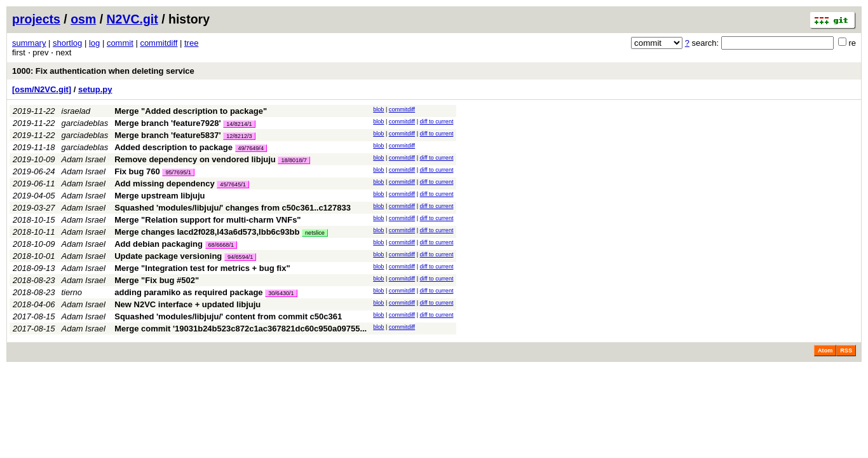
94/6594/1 (240, 257)
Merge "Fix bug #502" (157, 280)
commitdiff (159, 43)
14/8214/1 (239, 124)
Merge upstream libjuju (159, 196)
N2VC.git (132, 19)
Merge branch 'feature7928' (167, 123)
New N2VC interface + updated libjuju (187, 304)
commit (120, 43)
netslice (315, 233)
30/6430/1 (281, 293)
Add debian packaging (159, 244)
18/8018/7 (294, 160)
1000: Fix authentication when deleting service (103, 71)
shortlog (67, 43)
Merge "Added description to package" (191, 111)
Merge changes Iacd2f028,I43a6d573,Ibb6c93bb (207, 232)
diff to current (437, 121)
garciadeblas (85, 123)
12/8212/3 (239, 136)
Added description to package (173, 147)
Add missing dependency (164, 184)
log (94, 43)
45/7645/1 (233, 184)
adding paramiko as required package (188, 292)
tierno (72, 292)
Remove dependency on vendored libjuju (195, 159)
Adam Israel (84, 159)
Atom (825, 350)
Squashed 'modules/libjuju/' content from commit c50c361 (228, 316)
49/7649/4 (251, 148)
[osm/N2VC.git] (42, 89)
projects (36, 19)
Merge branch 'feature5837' (167, 135)
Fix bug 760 (137, 171)
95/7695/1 (178, 172)
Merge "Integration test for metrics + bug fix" (202, 268)
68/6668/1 (221, 245)
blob (378, 109)
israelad (76, 111)
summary (29, 43)
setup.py (95, 89)
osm (83, 19)
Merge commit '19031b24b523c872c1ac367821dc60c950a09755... (241, 329)
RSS (846, 350)
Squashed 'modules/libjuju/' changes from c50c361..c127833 (233, 208)
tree (191, 43)
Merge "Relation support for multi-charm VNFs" (207, 220)
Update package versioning (168, 256)
